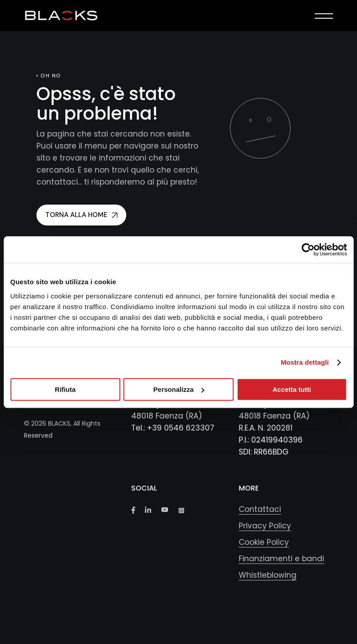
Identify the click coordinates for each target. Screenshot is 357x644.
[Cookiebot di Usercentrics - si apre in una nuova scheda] (308, 250)
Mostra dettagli (305, 362)
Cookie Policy (264, 542)
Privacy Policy (265, 526)
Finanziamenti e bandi (281, 559)
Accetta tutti (292, 389)
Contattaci (260, 509)
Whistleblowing (268, 575)
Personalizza (179, 389)
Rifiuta (65, 389)
